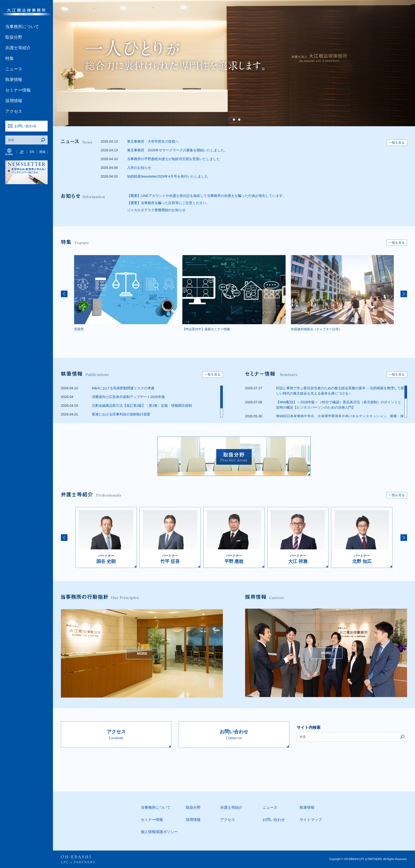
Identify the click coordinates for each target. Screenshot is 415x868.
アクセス (14, 111)
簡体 (42, 152)
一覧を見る (397, 143)
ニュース (14, 69)
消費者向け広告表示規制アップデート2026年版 (128, 397)
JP (22, 152)
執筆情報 (14, 80)
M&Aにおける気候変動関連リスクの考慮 (123, 388)
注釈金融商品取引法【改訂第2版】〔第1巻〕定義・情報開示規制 (142, 406)
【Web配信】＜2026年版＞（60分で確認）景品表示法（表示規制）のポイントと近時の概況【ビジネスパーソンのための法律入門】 (339, 405)
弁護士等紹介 (18, 48)
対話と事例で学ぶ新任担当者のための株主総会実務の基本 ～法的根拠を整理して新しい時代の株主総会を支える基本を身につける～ (340, 391)
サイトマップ (311, 820)
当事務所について (22, 27)
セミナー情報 (18, 90)
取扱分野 (14, 37)
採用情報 (14, 101)
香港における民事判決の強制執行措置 (121, 414)
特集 (10, 58)
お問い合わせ (25, 126)
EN (32, 152)
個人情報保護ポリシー (159, 832)
